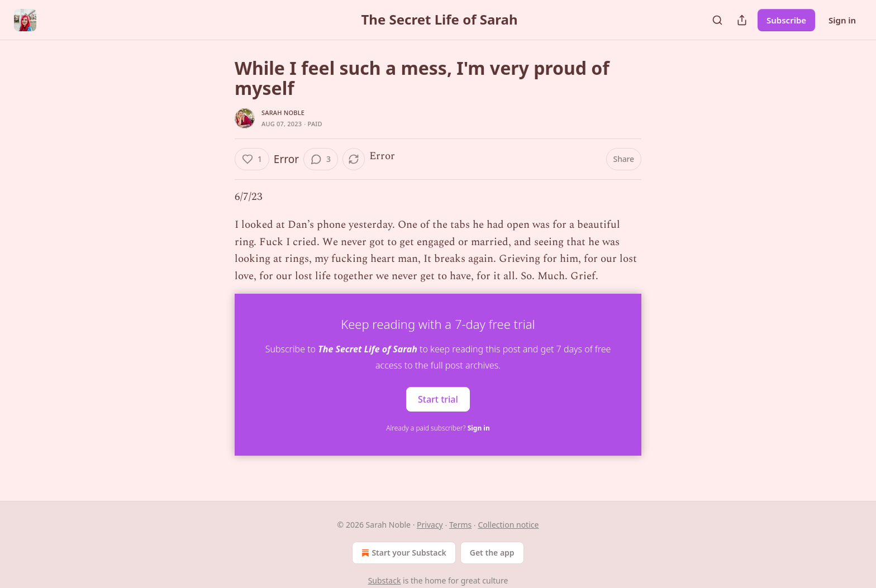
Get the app (492, 553)
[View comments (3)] (321, 159)
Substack (385, 580)
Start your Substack (403, 553)
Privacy (430, 525)
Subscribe (786, 20)
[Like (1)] (252, 159)
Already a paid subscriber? (438, 428)
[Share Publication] (742, 20)
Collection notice (508, 525)
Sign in (842, 20)
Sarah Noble (283, 113)
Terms (460, 525)
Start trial (438, 399)
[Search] (717, 20)
